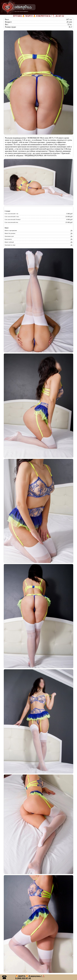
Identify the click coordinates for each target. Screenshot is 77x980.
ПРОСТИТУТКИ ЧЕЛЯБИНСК (21, 12)
